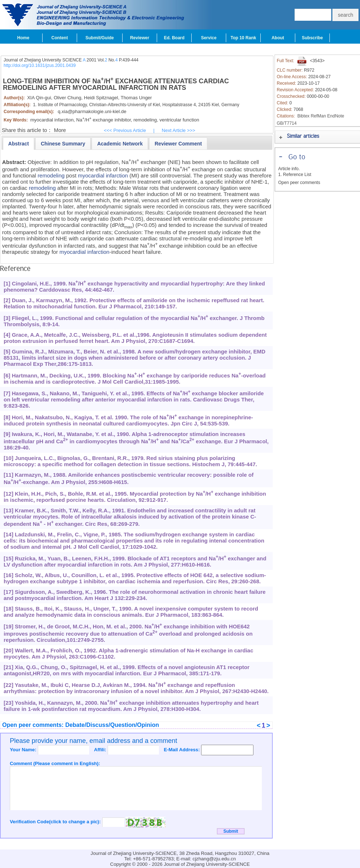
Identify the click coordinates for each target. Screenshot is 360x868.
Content (59, 38)
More (60, 130)
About (278, 38)
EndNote (336, 116)
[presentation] (19, 144)
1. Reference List (295, 175)
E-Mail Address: (182, 750)
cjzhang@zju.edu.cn (214, 859)
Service (209, 38)
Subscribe (312, 38)
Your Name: (24, 750)
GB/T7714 (287, 123)
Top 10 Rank (243, 38)
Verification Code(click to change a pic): (56, 822)
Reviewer (140, 38)
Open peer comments (299, 183)
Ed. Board (174, 38)
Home (23, 38)
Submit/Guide (100, 38)
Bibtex (303, 116)
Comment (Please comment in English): (55, 763)
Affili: (101, 750)
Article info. (289, 169)
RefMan (318, 116)
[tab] (19, 144)
